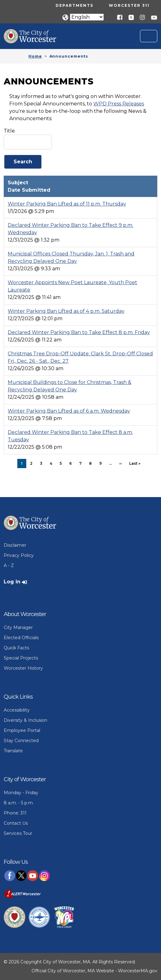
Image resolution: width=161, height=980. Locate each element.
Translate (13, 751)
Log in (12, 582)
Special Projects (21, 658)
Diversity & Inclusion (25, 720)
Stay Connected (21, 741)
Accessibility (17, 710)
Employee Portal (22, 730)
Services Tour (18, 833)
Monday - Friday (21, 793)
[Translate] (87, 17)
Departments (74, 5)
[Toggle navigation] (149, 36)
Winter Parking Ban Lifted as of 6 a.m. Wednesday (69, 411)
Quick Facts (16, 648)
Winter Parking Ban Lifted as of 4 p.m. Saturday (66, 311)
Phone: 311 (15, 813)
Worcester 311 (129, 5)
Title (9, 131)
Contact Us (16, 823)
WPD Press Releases (119, 104)
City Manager (18, 627)
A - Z (9, 566)
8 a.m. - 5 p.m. (19, 803)
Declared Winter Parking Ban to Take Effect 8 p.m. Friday (79, 332)
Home (35, 56)
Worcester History (23, 668)
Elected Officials (21, 638)
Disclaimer (15, 545)
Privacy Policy (19, 555)
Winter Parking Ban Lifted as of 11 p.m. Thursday (67, 204)
